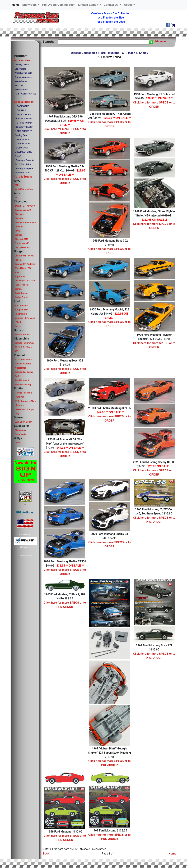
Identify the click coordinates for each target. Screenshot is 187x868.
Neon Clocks (21, 81)
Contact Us (111, 5)
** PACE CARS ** (23, 115)
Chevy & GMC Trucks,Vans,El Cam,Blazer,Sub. (23, 243)
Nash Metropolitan (24, 189)
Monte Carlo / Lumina (25, 223)
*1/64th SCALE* (22, 139)
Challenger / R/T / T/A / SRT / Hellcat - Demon (25, 285)
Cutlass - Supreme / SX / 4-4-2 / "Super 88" (24, 347)
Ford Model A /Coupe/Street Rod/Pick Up (21, 310)
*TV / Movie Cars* (23, 123)
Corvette (19, 227)
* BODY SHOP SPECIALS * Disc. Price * (23, 152)
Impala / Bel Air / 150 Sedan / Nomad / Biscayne (25, 210)
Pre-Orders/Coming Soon (59, 5)
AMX (17, 185)
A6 (16, 198)
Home (16, 4)
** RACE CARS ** (23, 106)
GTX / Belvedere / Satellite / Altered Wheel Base (23, 364)
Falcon (18, 326)
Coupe (18, 443)
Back (46, 854)
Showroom (30, 5)
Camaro (18, 235)
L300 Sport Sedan (23, 422)
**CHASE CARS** (23, 119)
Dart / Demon (21, 293)
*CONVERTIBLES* (23, 127)
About (128, 5)
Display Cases (22, 65)
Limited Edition (88, 5)
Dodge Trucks (21, 297)
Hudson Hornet (22, 335)
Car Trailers (20, 69)
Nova (17, 231)
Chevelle (19, 218)
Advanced (161, 41)
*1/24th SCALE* (22, 144)
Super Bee (20, 277)
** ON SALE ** (21, 110)
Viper (17, 272)
